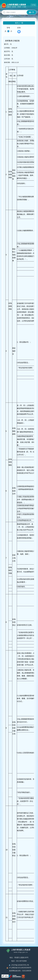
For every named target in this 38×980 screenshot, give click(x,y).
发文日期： (8, 55)
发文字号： (8, 51)
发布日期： (8, 62)
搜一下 (32, 12)
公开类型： (8, 48)
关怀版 (33, 5)
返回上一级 (19, 23)
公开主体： (8, 59)
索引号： (7, 44)
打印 (19, 30)
